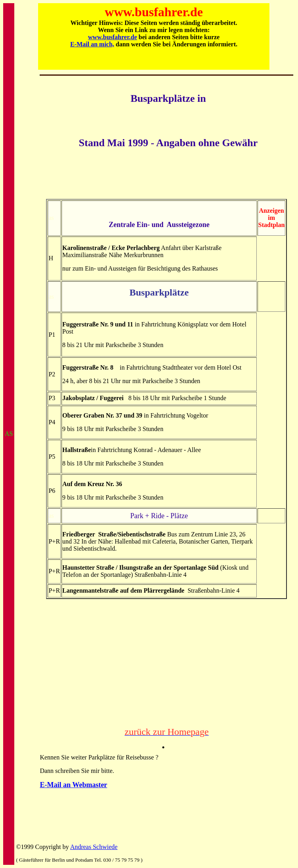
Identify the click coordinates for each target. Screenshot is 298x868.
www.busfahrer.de (113, 37)
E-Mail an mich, (92, 44)
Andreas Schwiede (94, 847)
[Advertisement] (166, 179)
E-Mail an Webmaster (73, 785)
